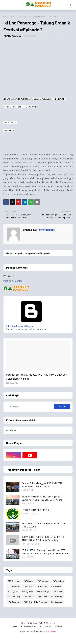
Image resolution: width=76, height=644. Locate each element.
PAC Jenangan (14, 586)
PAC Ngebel (13, 591)
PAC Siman (43, 597)
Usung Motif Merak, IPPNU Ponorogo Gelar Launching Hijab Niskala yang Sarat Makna (42, 498)
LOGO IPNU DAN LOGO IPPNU (35, 510)
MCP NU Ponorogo (12, 36)
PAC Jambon (58, 581)
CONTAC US (60, 626)
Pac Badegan (57, 602)
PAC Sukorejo (14, 602)
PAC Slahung (57, 597)
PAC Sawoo (29, 597)
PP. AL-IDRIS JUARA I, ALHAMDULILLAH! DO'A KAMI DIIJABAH (43, 525)
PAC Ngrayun (27, 591)
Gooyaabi (52, 631)
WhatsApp (11, 430)
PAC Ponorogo (43, 591)
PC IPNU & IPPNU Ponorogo (35, 602)
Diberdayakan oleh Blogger (31, 325)
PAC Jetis (28, 586)
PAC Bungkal (43, 581)
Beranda (7, 16)
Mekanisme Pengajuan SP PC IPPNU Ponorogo (32, 626)
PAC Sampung (14, 597)
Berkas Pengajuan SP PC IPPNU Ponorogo (38, 623)
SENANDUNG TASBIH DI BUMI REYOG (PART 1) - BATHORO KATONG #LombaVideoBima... (44, 539)
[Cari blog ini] (30, 407)
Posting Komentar (13, 281)
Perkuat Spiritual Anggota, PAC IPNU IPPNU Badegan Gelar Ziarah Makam (37, 376)
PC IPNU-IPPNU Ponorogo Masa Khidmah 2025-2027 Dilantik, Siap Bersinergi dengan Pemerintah (45, 552)
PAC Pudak (58, 591)
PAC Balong (28, 581)
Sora (32, 631)
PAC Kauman (42, 586)
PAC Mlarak (56, 586)
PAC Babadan (14, 581)
